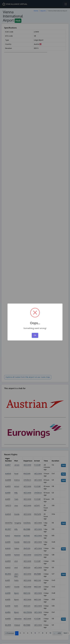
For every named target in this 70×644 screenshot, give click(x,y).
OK (35, 335)
